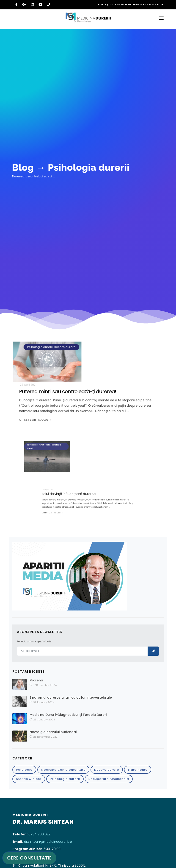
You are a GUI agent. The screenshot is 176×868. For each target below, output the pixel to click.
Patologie (24, 770)
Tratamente (138, 770)
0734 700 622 (39, 834)
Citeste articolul (38, 419)
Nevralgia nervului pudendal (53, 732)
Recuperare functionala (109, 779)
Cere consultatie (29, 858)
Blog (160, 5)
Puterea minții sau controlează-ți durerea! (69, 392)
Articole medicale (144, 5)
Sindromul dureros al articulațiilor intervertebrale (71, 697)
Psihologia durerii (65, 779)
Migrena (36, 680)
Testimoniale (123, 5)
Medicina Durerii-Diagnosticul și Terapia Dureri (68, 715)
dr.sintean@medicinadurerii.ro (48, 842)
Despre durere (107, 770)
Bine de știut (106, 5)
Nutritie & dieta (29, 779)
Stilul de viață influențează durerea (77, 498)
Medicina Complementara (63, 770)
